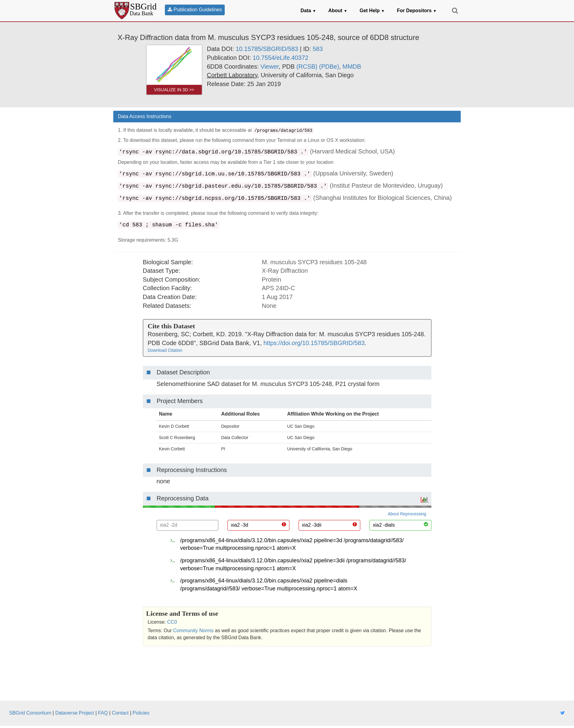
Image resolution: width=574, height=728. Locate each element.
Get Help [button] (372, 11)
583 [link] (318, 49)
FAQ (103, 713)
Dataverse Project (75, 713)
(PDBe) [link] (329, 67)
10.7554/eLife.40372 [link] (281, 58)
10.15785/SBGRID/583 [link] (267, 49)
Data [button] (308, 11)
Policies (141, 713)
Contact (120, 713)
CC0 (172, 622)
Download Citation (165, 350)
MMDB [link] (352, 67)
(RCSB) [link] (307, 67)
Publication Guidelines (195, 10)
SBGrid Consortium (30, 713)
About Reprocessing (407, 514)
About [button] (338, 11)
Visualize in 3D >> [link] (174, 90)
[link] (232, 75)
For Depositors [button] (417, 11)
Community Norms (193, 631)
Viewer (270, 67)
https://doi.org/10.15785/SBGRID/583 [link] (314, 343)
